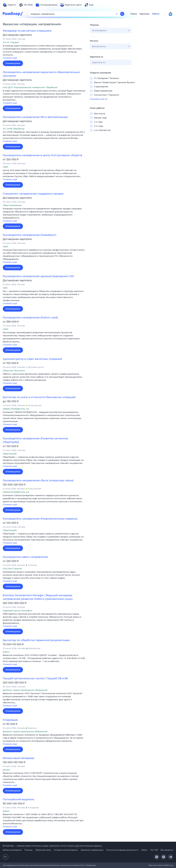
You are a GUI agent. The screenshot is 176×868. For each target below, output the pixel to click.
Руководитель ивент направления (25, 557)
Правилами (91, 865)
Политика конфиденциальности (122, 850)
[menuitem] (9, 5)
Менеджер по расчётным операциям (27, 31)
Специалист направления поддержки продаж (33, 194)
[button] (44, 52)
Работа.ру (169, 865)
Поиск (134, 14)
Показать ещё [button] (10, 58)
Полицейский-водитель (18, 799)
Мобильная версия (12, 850)
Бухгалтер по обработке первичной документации (36, 640)
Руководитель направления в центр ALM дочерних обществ (42, 155)
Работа (156, 14)
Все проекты (167, 850)
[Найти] (122, 14)
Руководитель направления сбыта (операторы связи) (38, 480)
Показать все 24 (99, 99)
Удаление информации (92, 850)
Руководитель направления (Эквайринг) (30, 235)
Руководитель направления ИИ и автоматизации (35, 117)
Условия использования (66, 850)
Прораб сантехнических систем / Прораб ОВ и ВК (35, 678)
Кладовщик (10, 720)
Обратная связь (43, 850)
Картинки (144, 14)
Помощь (28, 850)
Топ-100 (154, 850)
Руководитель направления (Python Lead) (30, 318)
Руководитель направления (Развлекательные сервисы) (40, 519)
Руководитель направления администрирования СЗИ (38, 276)
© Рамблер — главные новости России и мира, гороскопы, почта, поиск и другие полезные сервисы (52, 846)
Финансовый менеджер (18, 758)
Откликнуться (13, 63)
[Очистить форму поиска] (117, 14)
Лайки (144, 850)
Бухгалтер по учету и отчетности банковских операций (39, 397)
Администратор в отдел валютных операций (32, 359)
